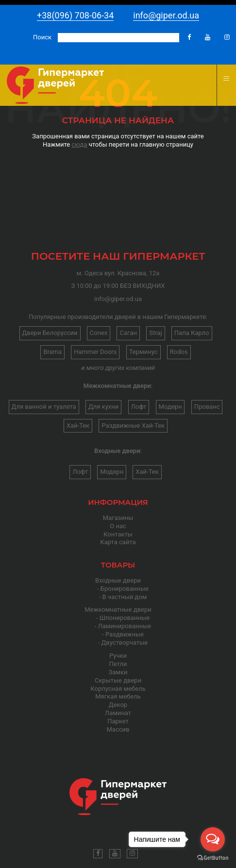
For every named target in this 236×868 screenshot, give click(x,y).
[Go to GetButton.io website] (213, 858)
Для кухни (103, 407)
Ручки (118, 656)
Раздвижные (125, 634)
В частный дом (125, 597)
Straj (155, 333)
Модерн (170, 407)
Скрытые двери (118, 680)
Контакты (118, 534)
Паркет (118, 721)
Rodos (179, 352)
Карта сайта (118, 542)
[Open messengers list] (213, 839)
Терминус (143, 352)
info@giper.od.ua (166, 15)
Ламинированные (125, 626)
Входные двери (118, 580)
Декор (118, 705)
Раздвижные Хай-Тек (133, 426)
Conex (99, 333)
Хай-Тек (78, 426)
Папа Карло (192, 333)
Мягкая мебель (118, 696)
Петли (118, 664)
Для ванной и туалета (44, 407)
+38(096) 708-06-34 (75, 15)
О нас (118, 526)
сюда (79, 144)
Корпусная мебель (118, 689)
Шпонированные (125, 618)
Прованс (207, 407)
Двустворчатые (125, 643)
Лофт (139, 407)
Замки (118, 672)
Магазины (118, 518)
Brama (52, 352)
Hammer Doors (95, 352)
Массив (118, 729)
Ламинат (118, 713)
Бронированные (125, 589)
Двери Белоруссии (50, 333)
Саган (128, 333)
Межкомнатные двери (118, 609)
